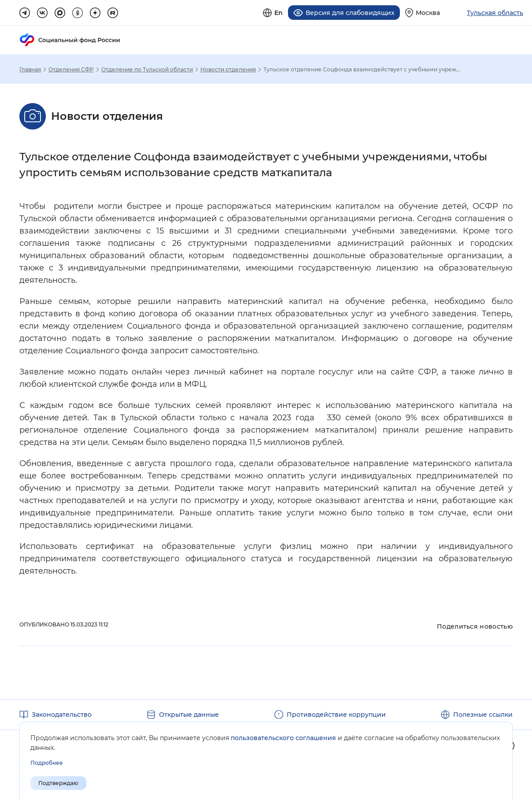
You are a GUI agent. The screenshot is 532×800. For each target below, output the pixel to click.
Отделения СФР (71, 70)
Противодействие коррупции (336, 715)
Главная (30, 70)
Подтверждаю (58, 783)
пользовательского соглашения (283, 738)
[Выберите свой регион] (423, 13)
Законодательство (62, 715)
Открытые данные (189, 715)
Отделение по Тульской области (147, 70)
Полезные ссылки (483, 715)
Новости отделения (228, 70)
